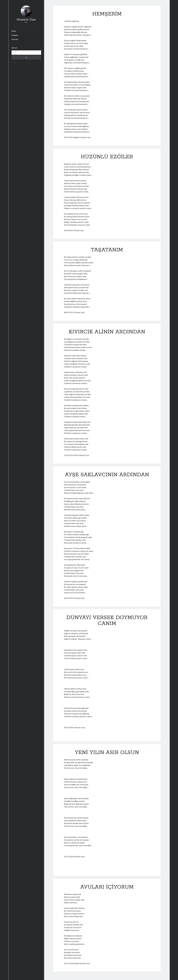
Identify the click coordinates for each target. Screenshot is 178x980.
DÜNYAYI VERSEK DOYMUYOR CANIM (107, 621)
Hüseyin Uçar (26, 20)
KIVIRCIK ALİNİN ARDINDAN (107, 332)
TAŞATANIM (107, 250)
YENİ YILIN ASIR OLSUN (107, 752)
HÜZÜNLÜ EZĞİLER (107, 157)
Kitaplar (15, 35)
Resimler (15, 39)
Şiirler (14, 31)
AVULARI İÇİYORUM (107, 887)
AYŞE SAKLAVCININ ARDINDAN (107, 475)
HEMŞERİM (107, 14)
